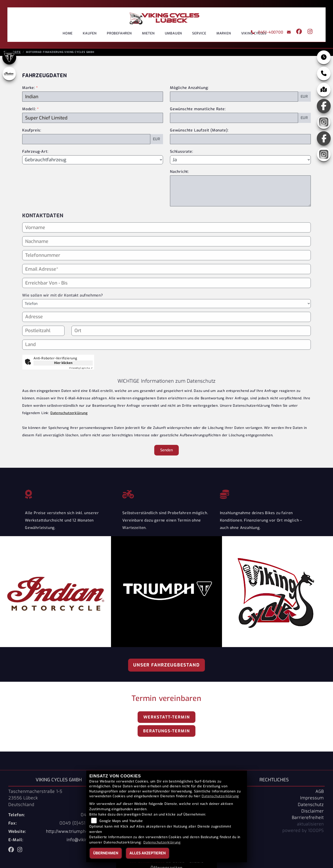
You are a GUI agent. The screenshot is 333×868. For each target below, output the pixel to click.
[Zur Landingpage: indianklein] (9, 75)
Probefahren (119, 33)
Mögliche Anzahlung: (189, 89)
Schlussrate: (182, 153)
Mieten (148, 33)
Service (199, 33)
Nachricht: (179, 173)
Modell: (29, 110)
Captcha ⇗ (81, 369)
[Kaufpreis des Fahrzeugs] (86, 141)
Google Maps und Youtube (121, 821)
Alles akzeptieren (148, 853)
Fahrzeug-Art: (35, 153)
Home (68, 33)
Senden (166, 451)
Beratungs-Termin (166, 732)
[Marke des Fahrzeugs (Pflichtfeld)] (93, 98)
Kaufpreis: (32, 132)
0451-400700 (267, 32)
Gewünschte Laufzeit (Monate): (199, 132)
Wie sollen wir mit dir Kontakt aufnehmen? (63, 314)
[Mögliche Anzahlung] (234, 98)
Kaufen (90, 33)
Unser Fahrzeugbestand (166, 666)
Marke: (29, 89)
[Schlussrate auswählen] (240, 161)
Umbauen (174, 33)
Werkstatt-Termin (167, 718)
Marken (224, 33)
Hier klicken (63, 364)
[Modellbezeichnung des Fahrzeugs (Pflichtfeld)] (93, 119)
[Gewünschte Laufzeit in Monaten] (240, 141)
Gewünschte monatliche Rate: (198, 110)
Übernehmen (106, 853)
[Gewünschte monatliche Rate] (234, 119)
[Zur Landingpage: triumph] (9, 59)
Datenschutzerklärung (69, 414)
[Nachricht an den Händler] (240, 192)
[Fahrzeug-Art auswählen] (93, 161)
